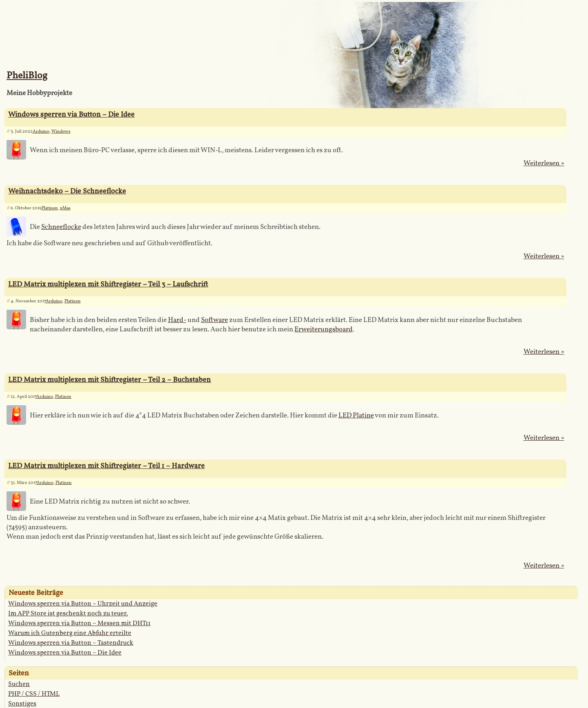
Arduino (41, 132)
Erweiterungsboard (324, 330)
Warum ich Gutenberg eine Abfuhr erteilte (70, 633)
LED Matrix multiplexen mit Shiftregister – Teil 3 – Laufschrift (108, 285)
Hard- (177, 320)
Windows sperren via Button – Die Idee (71, 115)
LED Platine (356, 416)
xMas (65, 208)
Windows (61, 132)
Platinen (50, 208)
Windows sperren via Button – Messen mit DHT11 (79, 624)
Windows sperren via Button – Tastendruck (71, 643)
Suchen (19, 684)
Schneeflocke (61, 227)
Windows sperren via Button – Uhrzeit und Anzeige (83, 604)
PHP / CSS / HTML (34, 694)
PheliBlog (27, 76)
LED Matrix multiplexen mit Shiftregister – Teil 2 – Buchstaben (109, 380)
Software (214, 320)
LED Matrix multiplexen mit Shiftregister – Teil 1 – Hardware (106, 466)
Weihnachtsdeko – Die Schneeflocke (67, 192)
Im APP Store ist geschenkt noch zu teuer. (68, 614)
